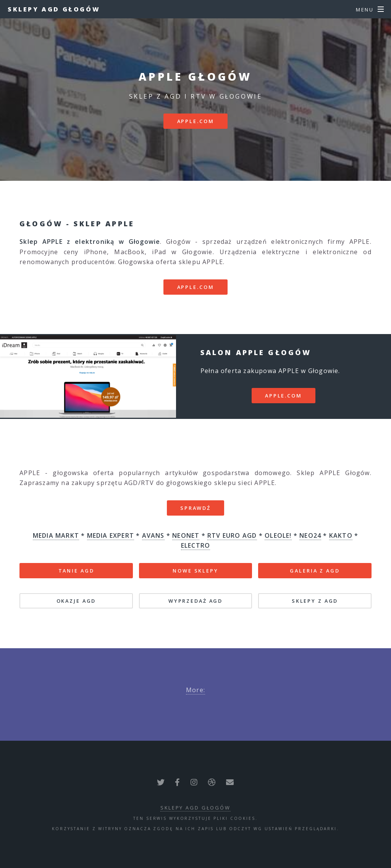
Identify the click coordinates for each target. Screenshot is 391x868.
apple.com (196, 121)
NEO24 (310, 535)
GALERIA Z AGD (315, 571)
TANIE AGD (76, 571)
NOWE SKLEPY (195, 571)
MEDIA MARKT (56, 535)
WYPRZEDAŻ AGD (195, 601)
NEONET (186, 535)
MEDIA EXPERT (111, 535)
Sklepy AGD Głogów (54, 9)
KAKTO (341, 535)
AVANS (153, 535)
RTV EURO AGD (232, 535)
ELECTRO (195, 545)
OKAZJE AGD (76, 601)
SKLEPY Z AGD (315, 601)
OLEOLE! (278, 535)
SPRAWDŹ (195, 508)
